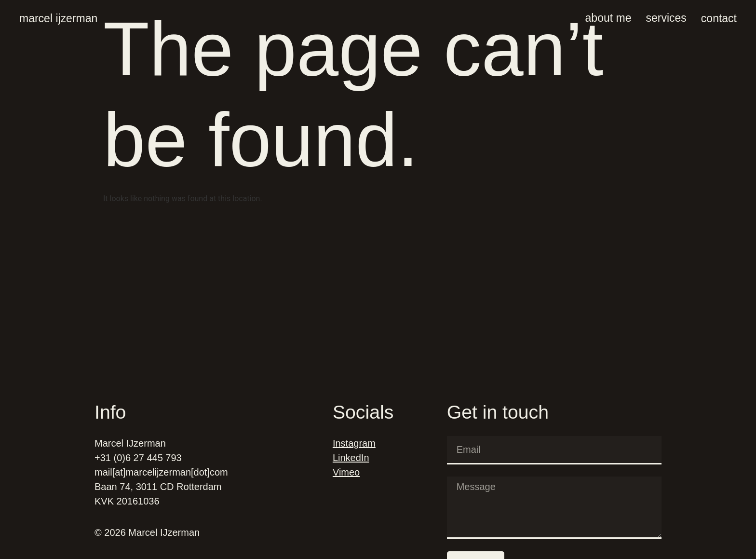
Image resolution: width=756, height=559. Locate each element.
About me (608, 18)
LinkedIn (351, 458)
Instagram (354, 443)
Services (666, 18)
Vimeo (346, 472)
